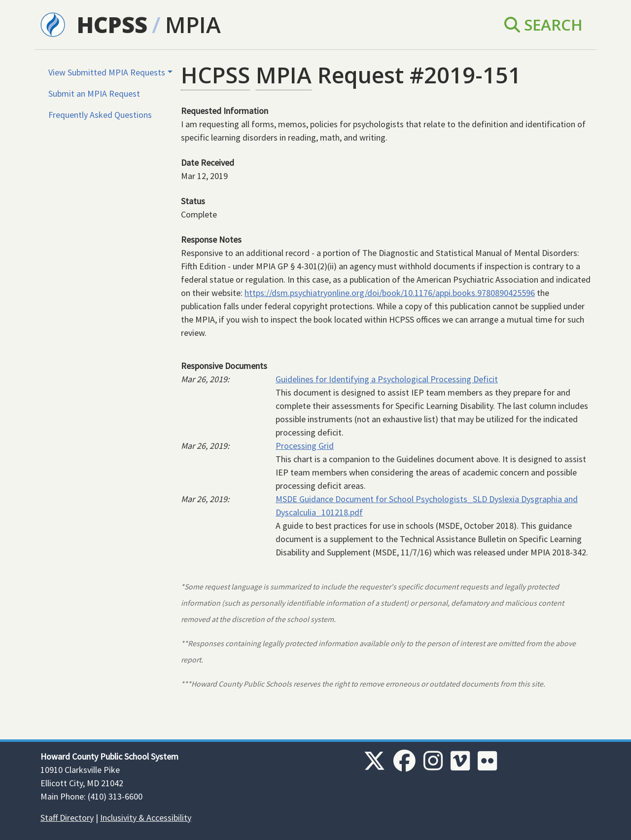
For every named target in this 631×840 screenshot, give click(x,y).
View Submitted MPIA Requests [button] (107, 72)
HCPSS (112, 24)
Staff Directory (67, 818)
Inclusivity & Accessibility (146, 818)
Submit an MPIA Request (94, 93)
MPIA (193, 24)
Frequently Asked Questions (100, 115)
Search (543, 24)
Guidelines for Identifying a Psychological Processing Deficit (387, 379)
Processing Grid (305, 446)
